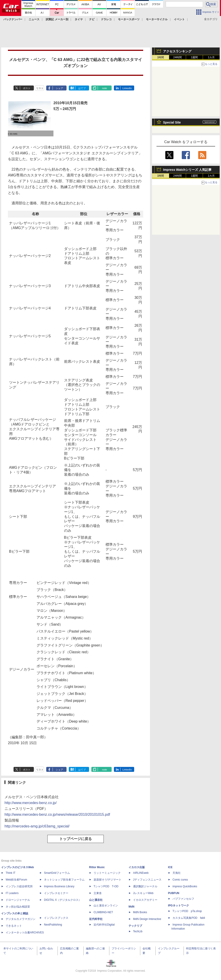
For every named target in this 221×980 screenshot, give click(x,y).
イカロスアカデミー (145, 900)
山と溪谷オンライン (106, 906)
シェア (59, 88)
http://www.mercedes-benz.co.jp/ (31, 803)
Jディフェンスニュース (147, 880)
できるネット (14, 926)
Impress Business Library (59, 886)
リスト (40, 88)
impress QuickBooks (185, 886)
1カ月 (211, 57)
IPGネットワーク (178, 906)
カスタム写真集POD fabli (189, 918)
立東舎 (98, 893)
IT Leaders (12, 893)
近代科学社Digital (104, 925)
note (105, 88)
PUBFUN (174, 893)
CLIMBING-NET (103, 912)
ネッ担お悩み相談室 (18, 907)
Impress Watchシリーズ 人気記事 (187, 170)
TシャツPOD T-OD (106, 886)
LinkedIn (127, 88)
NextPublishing (53, 925)
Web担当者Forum (16, 880)
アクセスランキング (177, 51)
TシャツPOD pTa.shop (187, 911)
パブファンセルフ (183, 899)
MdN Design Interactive (147, 919)
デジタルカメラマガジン (21, 919)
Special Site (172, 122)
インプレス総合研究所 (19, 886)
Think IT (10, 873)
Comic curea (180, 880)
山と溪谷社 (96, 900)
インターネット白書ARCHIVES (25, 933)
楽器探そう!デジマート (107, 880)
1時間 (161, 57)
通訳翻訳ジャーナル (145, 886)
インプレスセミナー (56, 893)
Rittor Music (97, 867)
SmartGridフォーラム (57, 873)
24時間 (177, 57)
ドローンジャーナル (18, 900)
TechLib (138, 931)
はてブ (82, 88)
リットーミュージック (107, 873)
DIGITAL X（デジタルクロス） (63, 900)
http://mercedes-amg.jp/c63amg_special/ (37, 826)
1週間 (195, 57)
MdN (131, 907)
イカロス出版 (137, 867)
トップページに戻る (76, 839)
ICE (170, 867)
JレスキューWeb (143, 893)
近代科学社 (96, 919)
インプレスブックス (56, 918)
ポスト (27, 88)
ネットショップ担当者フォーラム (64, 880)
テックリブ (135, 926)
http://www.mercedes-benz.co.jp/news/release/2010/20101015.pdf (57, 814)
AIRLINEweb (141, 873)
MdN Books (140, 912)
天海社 (177, 873)
